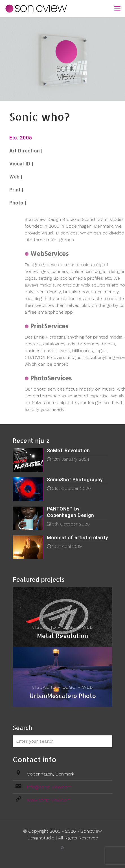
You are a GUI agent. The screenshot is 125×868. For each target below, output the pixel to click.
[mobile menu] (117, 8)
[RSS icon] (63, 848)
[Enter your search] (63, 741)
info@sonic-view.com (49, 787)
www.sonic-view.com (49, 800)
